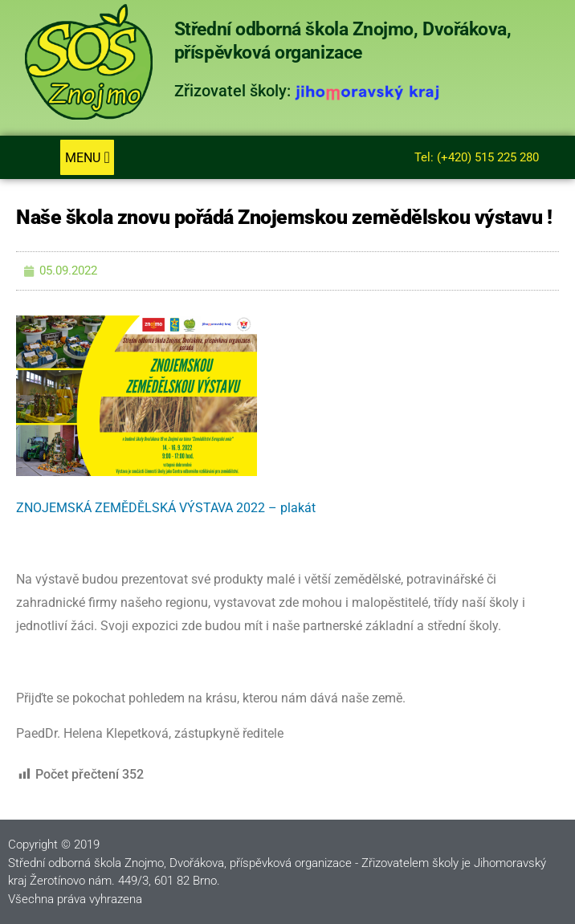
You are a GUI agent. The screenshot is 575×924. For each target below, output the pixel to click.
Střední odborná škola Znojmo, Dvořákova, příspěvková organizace (343, 41)
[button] (87, 157)
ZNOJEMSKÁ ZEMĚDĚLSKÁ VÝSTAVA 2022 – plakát (166, 508)
